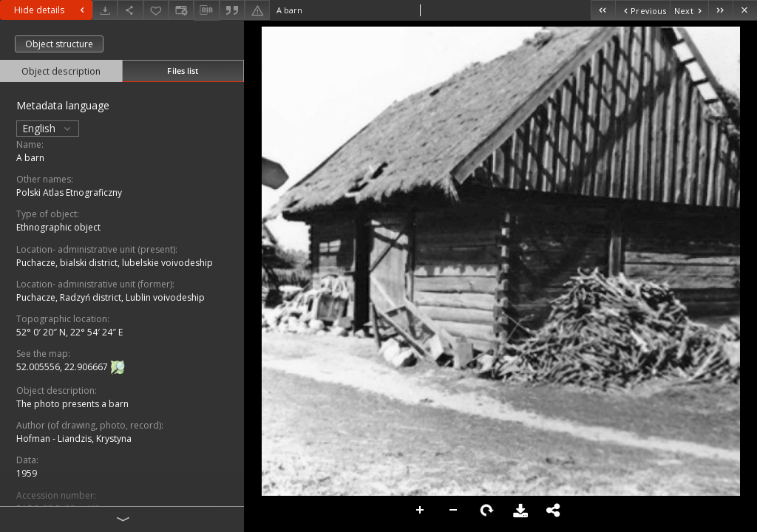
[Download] (105, 10)
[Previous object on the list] (642, 10)
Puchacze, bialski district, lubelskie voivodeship (115, 263)
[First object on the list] (603, 10)
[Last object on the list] (720, 10)
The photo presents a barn (72, 404)
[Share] (130, 10)
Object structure (59, 44)
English (48, 128)
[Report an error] (257, 10)
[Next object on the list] (689, 10)
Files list (183, 71)
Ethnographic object (58, 227)
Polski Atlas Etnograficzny (69, 192)
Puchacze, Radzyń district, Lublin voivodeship (111, 297)
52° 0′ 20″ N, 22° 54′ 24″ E (69, 332)
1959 (27, 473)
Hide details (51, 10)
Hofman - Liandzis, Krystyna (74, 439)
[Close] (745, 10)
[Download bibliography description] (206, 10)
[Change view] (181, 10)
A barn (30, 158)
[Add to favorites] (156, 10)
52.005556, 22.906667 (63, 367)
